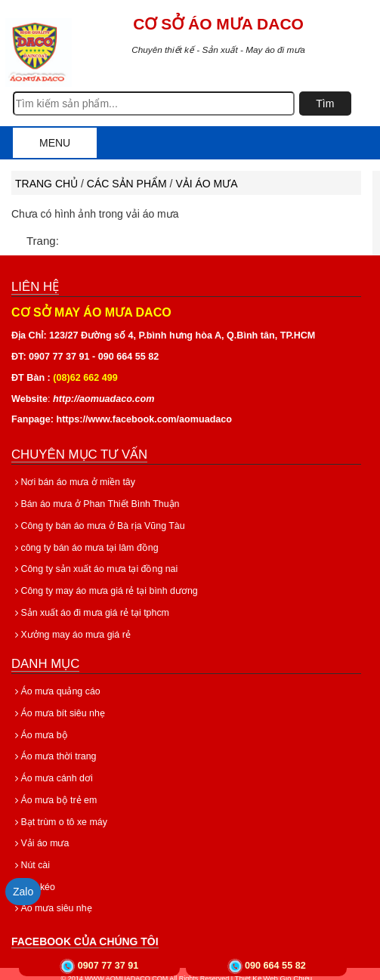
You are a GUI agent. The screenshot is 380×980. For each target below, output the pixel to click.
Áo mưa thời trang (54, 752)
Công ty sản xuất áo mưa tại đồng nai (94, 567)
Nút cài (32, 858)
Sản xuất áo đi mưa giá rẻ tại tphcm (90, 610)
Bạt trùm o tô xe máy (60, 815)
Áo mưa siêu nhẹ (53, 901)
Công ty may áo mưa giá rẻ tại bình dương (103, 589)
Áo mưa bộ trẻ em (55, 794)
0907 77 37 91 (108, 966)
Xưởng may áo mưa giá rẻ (71, 631)
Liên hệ (35, 287)
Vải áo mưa (206, 184)
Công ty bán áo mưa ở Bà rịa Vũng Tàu (97, 525)
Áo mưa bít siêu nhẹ (59, 709)
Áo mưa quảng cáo (57, 688)
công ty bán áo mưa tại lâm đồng (84, 546)
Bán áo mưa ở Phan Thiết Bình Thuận (95, 504)
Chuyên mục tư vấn (79, 454)
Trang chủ (46, 184)
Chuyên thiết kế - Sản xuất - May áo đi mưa (218, 50)
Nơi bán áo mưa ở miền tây (73, 482)
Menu (55, 143)
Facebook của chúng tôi (85, 933)
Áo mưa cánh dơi (53, 773)
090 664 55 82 (275, 966)
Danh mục (45, 661)
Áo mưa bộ (40, 731)
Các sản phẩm (127, 184)
